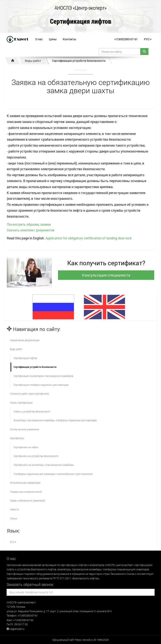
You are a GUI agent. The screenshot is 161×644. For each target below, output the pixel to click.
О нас (39, 39)
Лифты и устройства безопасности (32, 411)
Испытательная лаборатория (25, 483)
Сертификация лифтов (81, 21)
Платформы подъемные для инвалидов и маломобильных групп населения (53, 474)
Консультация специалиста (106, 275)
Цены (53, 39)
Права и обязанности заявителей (27, 501)
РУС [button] (148, 39)
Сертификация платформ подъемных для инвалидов (41, 385)
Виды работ (33, 61)
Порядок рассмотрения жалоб (26, 492)
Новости (14, 509)
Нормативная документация (25, 340)
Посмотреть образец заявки (29, 224)
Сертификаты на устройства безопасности (36, 456)
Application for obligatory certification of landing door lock (89, 238)
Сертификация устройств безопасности (79, 61)
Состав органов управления (24, 429)
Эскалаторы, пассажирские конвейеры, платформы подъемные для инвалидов (55, 420)
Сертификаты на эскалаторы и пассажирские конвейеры (44, 465)
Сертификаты (17, 438)
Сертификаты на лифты (26, 447)
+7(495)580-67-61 (126, 39)
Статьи (13, 518)
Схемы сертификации (21, 403)
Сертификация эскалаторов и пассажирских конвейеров (43, 376)
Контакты (69, 39)
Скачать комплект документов (31, 230)
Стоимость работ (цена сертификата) (30, 394)
